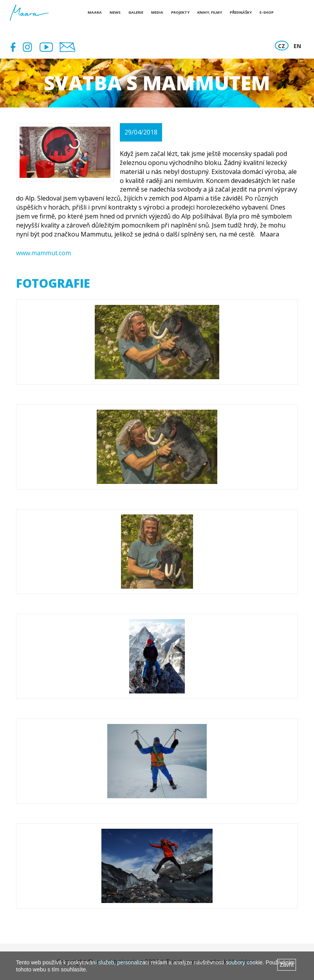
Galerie (136, 12)
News (115, 12)
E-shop (267, 12)
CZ (282, 46)
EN (297, 46)
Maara (95, 12)
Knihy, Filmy (210, 12)
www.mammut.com (43, 253)
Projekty (180, 12)
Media (157, 12)
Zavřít (287, 965)
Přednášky (241, 12)
